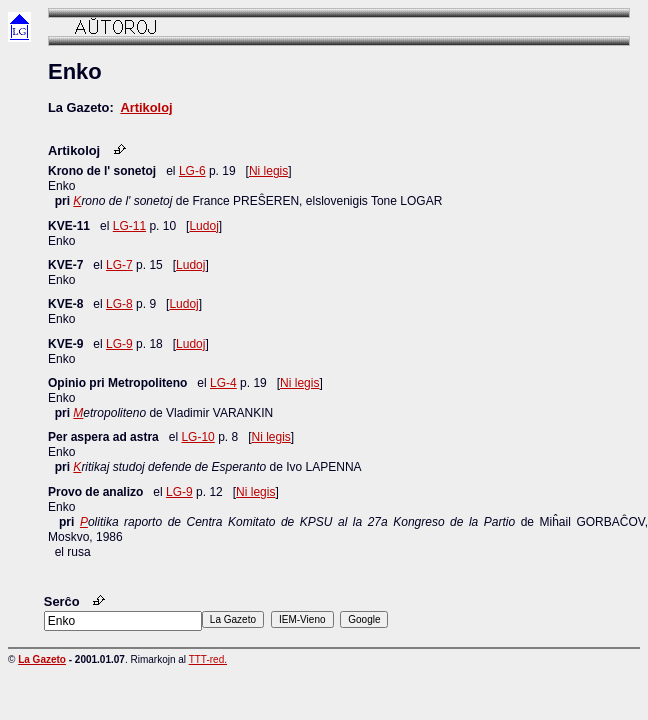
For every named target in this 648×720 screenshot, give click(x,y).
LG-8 (119, 304)
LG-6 (192, 171)
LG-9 (119, 344)
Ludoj (203, 226)
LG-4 (223, 383)
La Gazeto (42, 659)
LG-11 (129, 226)
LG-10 (197, 437)
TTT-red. (208, 659)
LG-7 (119, 265)
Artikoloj (146, 107)
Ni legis (268, 171)
